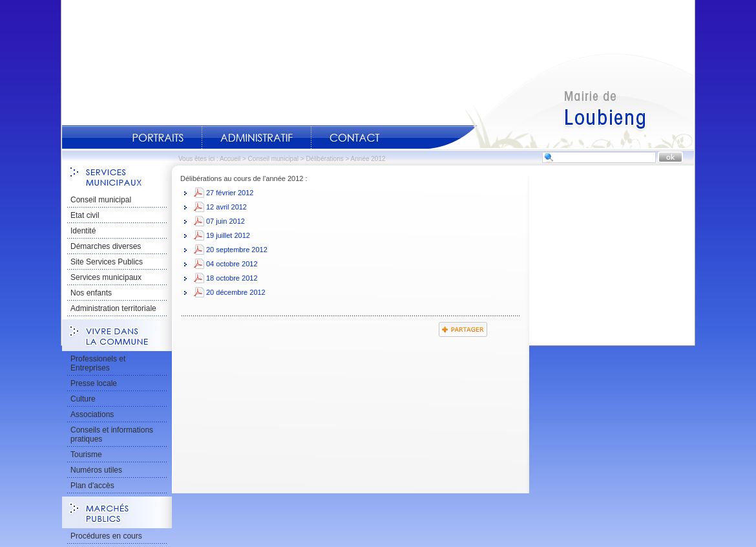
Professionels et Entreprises (98, 363)
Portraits (158, 138)
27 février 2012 (230, 193)
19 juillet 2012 (228, 235)
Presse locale (94, 383)
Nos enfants (91, 293)
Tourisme (86, 455)
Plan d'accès (92, 486)
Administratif (257, 138)
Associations (92, 414)
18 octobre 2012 (232, 278)
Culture (83, 399)
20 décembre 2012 (236, 292)
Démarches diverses (106, 246)
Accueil (562, 101)
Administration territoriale (113, 308)
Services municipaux (106, 277)
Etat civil (85, 215)
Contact (355, 138)
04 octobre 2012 (232, 264)
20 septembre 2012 (237, 250)
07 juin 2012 (226, 221)
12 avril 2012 (226, 207)
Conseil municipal (273, 159)
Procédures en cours (106, 536)
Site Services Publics (107, 262)
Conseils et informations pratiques (112, 434)
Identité (83, 231)
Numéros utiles (96, 470)
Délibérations (324, 159)
